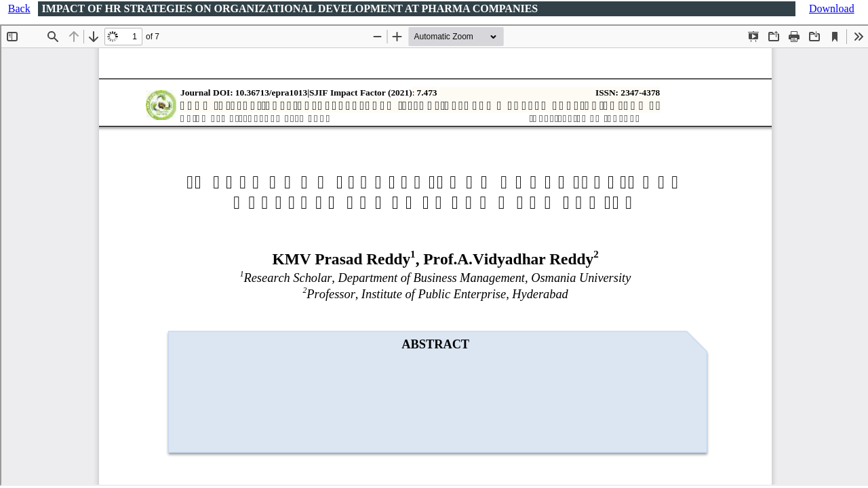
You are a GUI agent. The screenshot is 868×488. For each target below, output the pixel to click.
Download (832, 8)
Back (19, 8)
